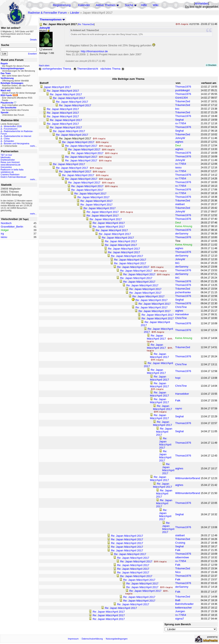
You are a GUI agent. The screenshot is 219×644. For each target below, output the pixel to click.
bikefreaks (6, 157)
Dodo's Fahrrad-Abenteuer (13, 177)
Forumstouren (11, 129)
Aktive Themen (106, 5)
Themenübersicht (86, 69)
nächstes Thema (113, 69)
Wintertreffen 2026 (13, 126)
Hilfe (144, 5)
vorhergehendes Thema (55, 69)
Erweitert (32, 54)
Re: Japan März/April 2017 (63, 91)
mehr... (33, 146)
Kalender (84, 5)
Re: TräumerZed (86, 24)
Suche (129, 5)
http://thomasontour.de (94, 51)
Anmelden (201, 3)
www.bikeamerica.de (11, 165)
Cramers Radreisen (10, 174)
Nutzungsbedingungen (117, 639)
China (7, 139)
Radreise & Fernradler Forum (47, 13)
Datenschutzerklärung (92, 639)
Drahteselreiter (8, 160)
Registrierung (62, 5)
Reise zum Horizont (10, 162)
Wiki (156, 5)
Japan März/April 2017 (57, 87)
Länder (75, 13)
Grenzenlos (6, 167)
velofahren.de (7, 172)
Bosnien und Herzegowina (17, 143)
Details (33, 40)
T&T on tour (6, 155)
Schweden (9, 141)
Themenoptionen (52, 19)
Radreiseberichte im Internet (18, 136)
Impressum (73, 639)
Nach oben (44, 66)
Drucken (211, 65)
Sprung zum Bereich (178, 624)
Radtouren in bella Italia (12, 170)
